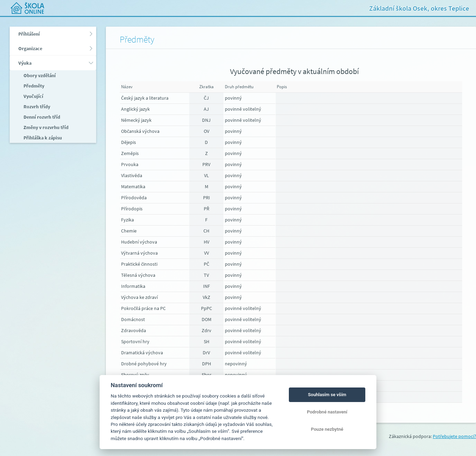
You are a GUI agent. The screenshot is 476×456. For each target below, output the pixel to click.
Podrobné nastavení (327, 412)
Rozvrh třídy (36, 107)
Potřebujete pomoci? (454, 436)
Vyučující (33, 96)
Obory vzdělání (39, 75)
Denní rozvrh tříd (41, 117)
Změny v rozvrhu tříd (45, 127)
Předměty (33, 86)
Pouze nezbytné (327, 429)
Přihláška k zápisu (42, 138)
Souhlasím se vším (327, 395)
